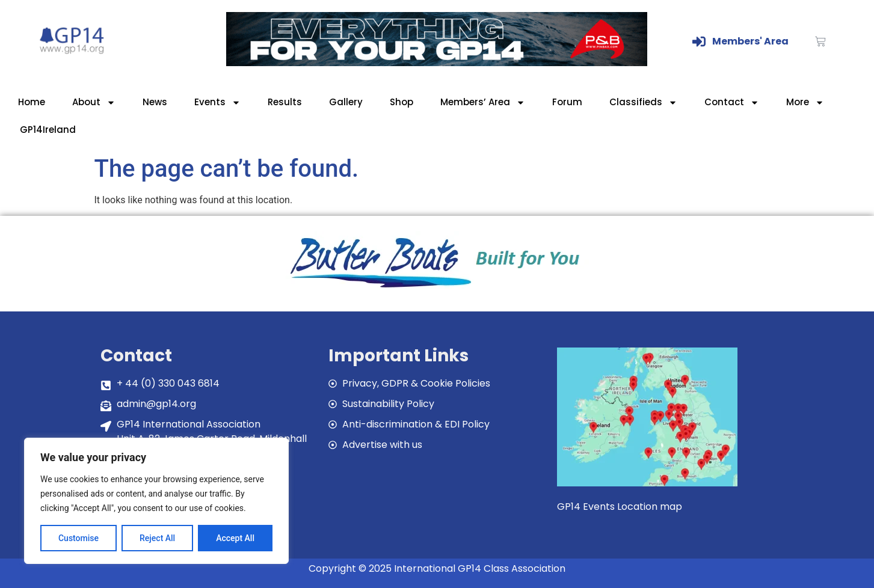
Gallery (346, 102)
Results (285, 102)
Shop (402, 102)
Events (217, 103)
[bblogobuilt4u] (437, 289)
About (94, 103)
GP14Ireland (48, 130)
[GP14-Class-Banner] (437, 63)
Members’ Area (483, 103)
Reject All (157, 538)
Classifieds (643, 103)
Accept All (235, 538)
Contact (732, 103)
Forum (567, 102)
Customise (78, 538)
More (805, 103)
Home (32, 102)
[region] (156, 501)
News (155, 102)
